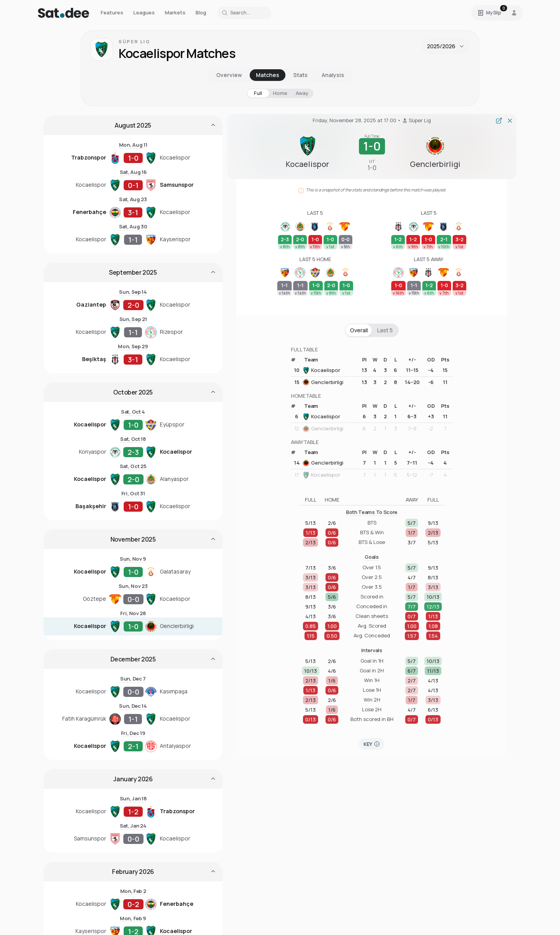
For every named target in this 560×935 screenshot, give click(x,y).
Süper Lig (135, 41)
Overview (229, 75)
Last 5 (385, 330)
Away (302, 93)
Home (280, 93)
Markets (175, 12)
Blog (201, 12)
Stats (300, 75)
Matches (268, 75)
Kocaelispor (321, 370)
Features (112, 12)
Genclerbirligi (323, 382)
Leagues (144, 12)
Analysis (333, 75)
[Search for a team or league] (244, 13)
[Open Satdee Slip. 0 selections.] (489, 13)
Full (258, 93)
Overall (359, 330)
